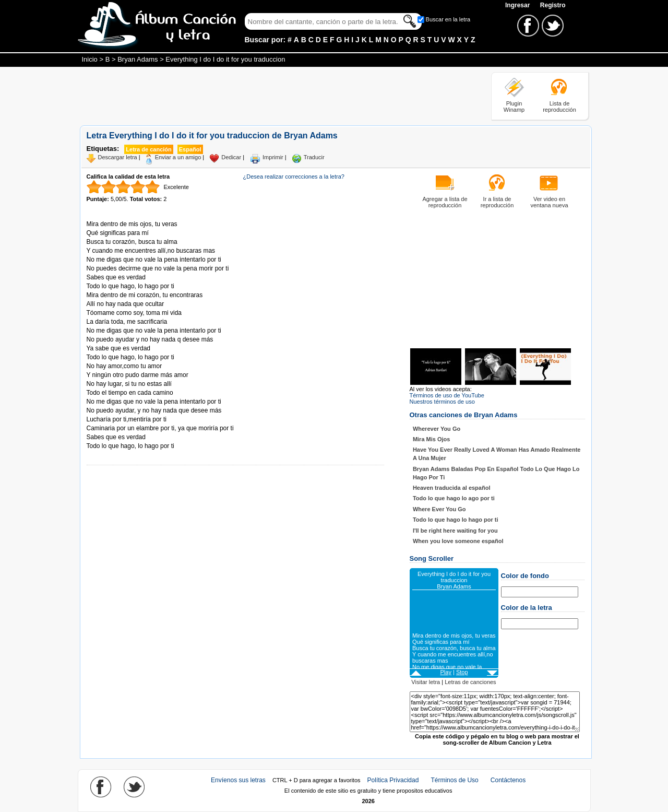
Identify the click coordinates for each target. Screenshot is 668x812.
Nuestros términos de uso (442, 402)
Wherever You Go (437, 429)
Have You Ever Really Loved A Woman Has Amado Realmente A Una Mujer (497, 454)
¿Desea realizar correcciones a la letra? (294, 176)
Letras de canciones (470, 682)
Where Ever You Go (439, 509)
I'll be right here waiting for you (455, 531)
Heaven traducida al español (452, 488)
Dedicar (231, 157)
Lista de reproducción (559, 107)
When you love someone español (458, 541)
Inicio (90, 59)
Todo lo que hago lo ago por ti (454, 498)
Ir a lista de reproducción (497, 202)
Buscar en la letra (448, 19)
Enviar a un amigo (178, 157)
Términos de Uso (454, 780)
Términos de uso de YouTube (447, 395)
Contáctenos (508, 780)
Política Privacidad (393, 780)
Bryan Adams (138, 59)
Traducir (314, 157)
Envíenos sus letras (238, 780)
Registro (553, 5)
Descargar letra (118, 157)
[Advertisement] (270, 96)
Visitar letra (426, 682)
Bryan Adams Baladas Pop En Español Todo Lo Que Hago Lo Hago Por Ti (496, 473)
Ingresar (518, 5)
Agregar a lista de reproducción (445, 202)
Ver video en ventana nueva (549, 202)
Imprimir (273, 157)
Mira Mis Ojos (432, 439)
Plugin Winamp (514, 107)
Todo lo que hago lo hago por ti (456, 520)
